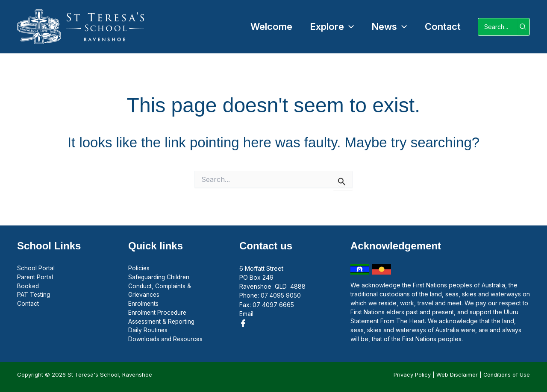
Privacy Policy (411, 374)
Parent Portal (35, 277)
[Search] (523, 27)
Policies (139, 268)
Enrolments (144, 304)
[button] (329, 27)
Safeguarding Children (160, 277)
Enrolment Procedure (158, 313)
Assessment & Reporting (162, 322)
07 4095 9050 (281, 295)
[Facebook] (243, 323)
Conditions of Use (506, 374)
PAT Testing (34, 295)
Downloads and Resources (166, 340)
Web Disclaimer (456, 374)
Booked (28, 286)
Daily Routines (148, 331)
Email (246, 313)
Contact (28, 304)
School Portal (36, 268)
